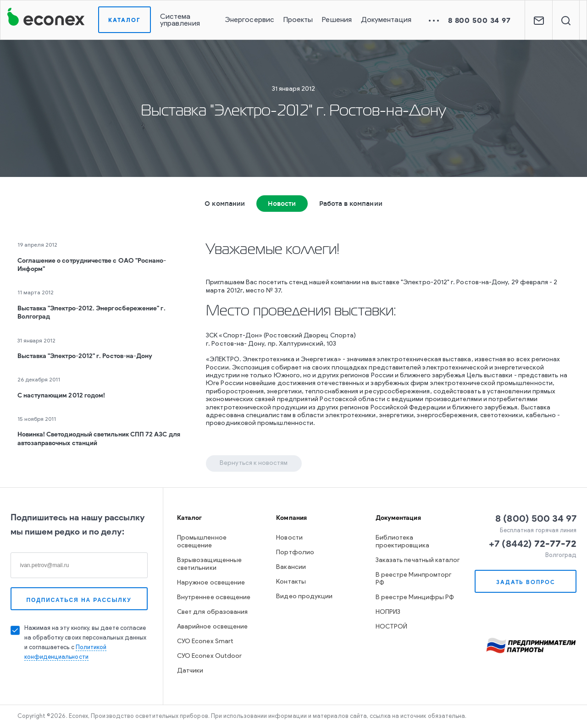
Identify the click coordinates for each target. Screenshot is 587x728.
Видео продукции (304, 597)
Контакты (291, 582)
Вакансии (291, 567)
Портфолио (295, 553)
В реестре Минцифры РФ (415, 598)
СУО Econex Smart (205, 642)
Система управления (180, 20)
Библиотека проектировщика (402, 542)
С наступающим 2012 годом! (61, 395)
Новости (282, 204)
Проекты (298, 20)
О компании (225, 204)
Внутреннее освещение (214, 598)
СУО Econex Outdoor (209, 656)
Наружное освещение (211, 583)
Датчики (190, 671)
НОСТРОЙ (392, 627)
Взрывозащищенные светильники (209, 564)
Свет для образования (212, 612)
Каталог (125, 20)
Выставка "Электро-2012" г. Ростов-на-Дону (85, 356)
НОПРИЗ (388, 612)
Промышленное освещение (202, 542)
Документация (386, 20)
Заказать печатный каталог (418, 560)
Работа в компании (351, 204)
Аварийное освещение (212, 627)
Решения (337, 20)
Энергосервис (249, 20)
